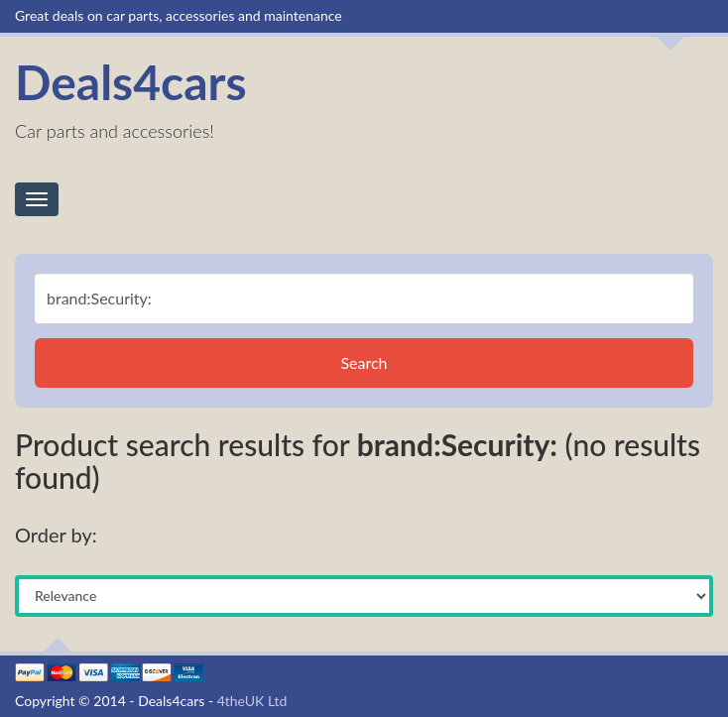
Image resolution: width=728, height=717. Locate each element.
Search (364, 362)
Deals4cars (130, 82)
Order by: (56, 535)
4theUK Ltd (252, 701)
